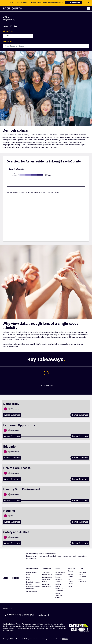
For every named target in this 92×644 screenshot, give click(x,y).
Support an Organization (47, 585)
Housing (58, 593)
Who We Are (82, 577)
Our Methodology (32, 591)
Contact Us (82, 582)
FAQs (80, 579)
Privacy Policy (53, 556)
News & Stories (70, 576)
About (81, 569)
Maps (28, 580)
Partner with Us (47, 575)
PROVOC (65, 639)
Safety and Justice (58, 597)
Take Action (47, 569)
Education (58, 582)
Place (28, 575)
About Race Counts (82, 573)
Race (28, 577)
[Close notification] (89, 3)
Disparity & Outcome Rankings (33, 583)
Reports (71, 584)
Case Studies (71, 580)
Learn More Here (73, 3)
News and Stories (72, 570)
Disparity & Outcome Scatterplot (33, 588)
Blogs (70, 586)
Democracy (59, 575)
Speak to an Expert (46, 581)
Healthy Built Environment (59, 590)
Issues (57, 569)
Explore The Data (32, 569)
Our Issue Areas (60, 572)
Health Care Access (59, 585)
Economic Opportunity (59, 578)
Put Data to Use (47, 577)
